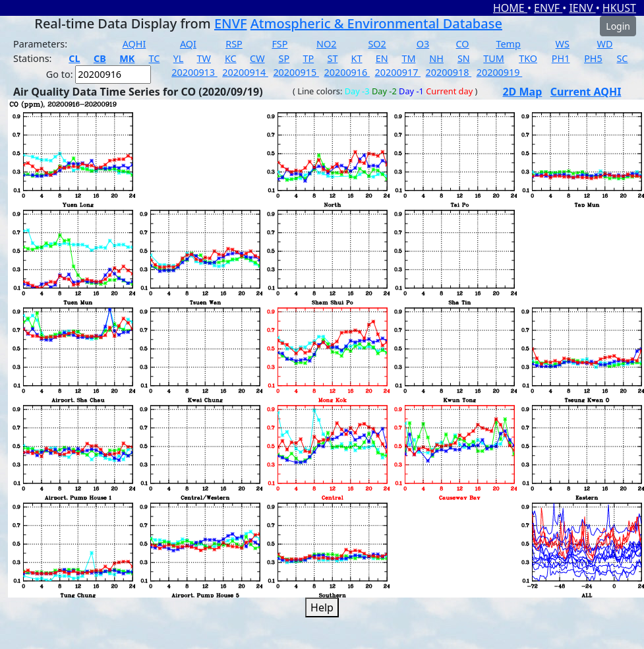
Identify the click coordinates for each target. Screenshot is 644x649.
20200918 (449, 72)
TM (408, 58)
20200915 (296, 72)
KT (357, 58)
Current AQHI (586, 92)
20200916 (347, 72)
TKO (528, 58)
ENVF (548, 8)
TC (155, 58)
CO (463, 44)
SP (284, 58)
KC (231, 58)
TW (204, 58)
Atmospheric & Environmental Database (376, 23)
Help (322, 607)
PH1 (561, 58)
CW (257, 58)
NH (436, 58)
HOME (510, 8)
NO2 (326, 44)
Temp (508, 44)
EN (382, 58)
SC (622, 58)
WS (563, 44)
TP (308, 58)
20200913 (194, 72)
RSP (234, 44)
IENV (582, 8)
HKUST (619, 8)
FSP (279, 44)
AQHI (134, 44)
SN (464, 58)
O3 (423, 44)
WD (605, 44)
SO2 (377, 44)
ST (332, 58)
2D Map (522, 92)
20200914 (245, 72)
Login (618, 26)
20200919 (500, 72)
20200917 (398, 72)
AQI (188, 44)
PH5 (593, 58)
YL (179, 58)
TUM (494, 58)
